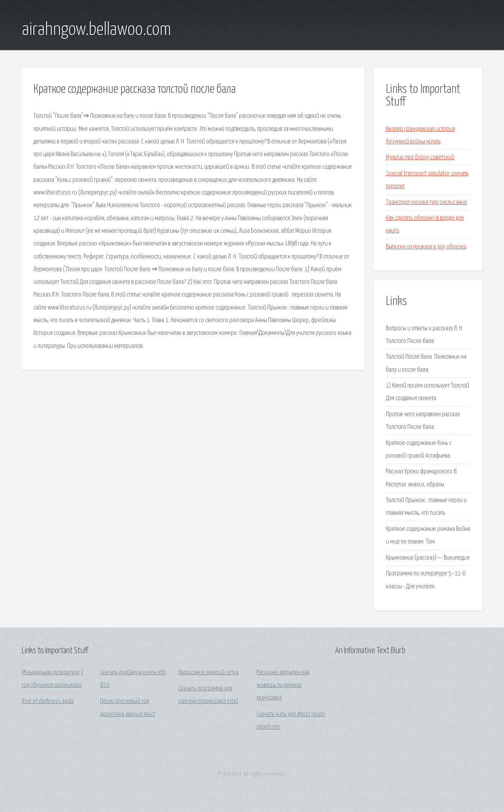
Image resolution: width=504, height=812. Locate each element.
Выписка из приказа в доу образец (426, 247)
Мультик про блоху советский (420, 157)
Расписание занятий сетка (208, 673)
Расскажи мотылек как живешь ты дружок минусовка (283, 685)
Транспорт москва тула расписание (427, 202)
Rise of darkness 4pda (48, 701)
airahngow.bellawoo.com (96, 30)
